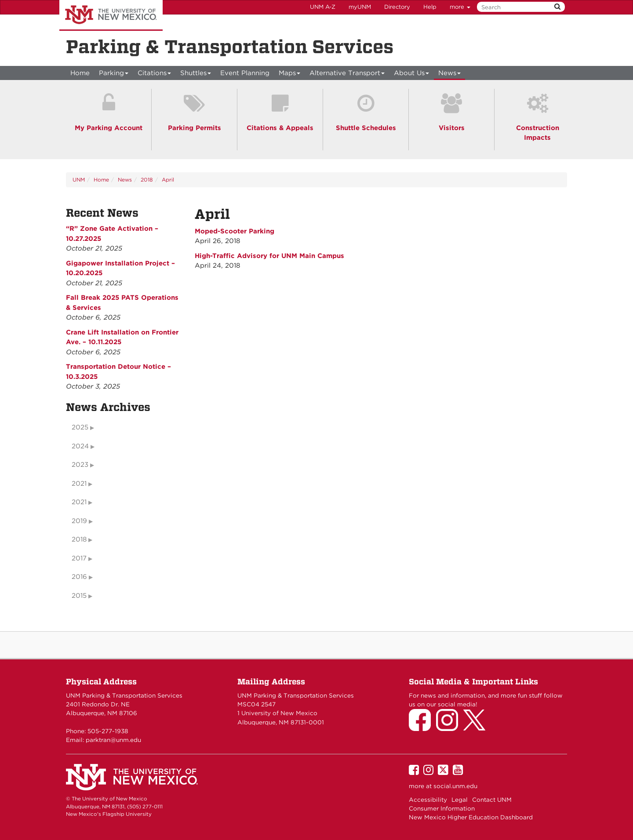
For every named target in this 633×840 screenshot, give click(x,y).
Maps (290, 75)
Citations (155, 75)
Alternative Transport (347, 75)
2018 (147, 180)
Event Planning (245, 73)
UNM (79, 180)
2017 (79, 558)
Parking (114, 75)
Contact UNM (492, 800)
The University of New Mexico (111, 15)
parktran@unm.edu (113, 740)
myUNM (360, 7)
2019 (79, 521)
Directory (397, 7)
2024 (80, 446)
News (450, 75)
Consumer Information (442, 808)
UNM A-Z (323, 7)
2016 (79, 577)
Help (430, 7)
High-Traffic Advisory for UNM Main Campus (269, 256)
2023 (80, 465)
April (168, 180)
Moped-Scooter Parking (235, 231)
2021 (79, 484)
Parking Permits (195, 128)
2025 (80, 427)
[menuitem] (80, 73)
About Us (412, 75)
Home (80, 73)
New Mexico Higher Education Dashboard (471, 817)
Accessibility (428, 800)
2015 (79, 596)
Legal (460, 800)
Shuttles (196, 75)
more (460, 7)
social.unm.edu (455, 786)
